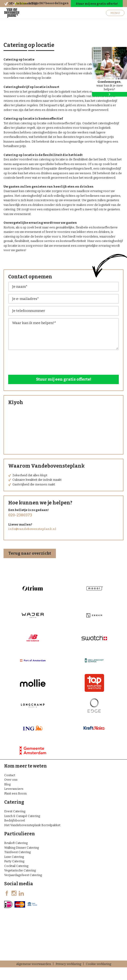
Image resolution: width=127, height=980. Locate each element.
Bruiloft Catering (16, 843)
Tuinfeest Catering (17, 852)
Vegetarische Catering (20, 870)
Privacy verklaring (68, 964)
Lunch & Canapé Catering (22, 816)
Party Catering (14, 861)
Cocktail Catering (16, 866)
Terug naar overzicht (30, 553)
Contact (10, 775)
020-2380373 (20, 515)
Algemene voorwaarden (34, 964)
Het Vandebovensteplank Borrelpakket (32, 825)
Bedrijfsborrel (15, 820)
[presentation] (44, 361)
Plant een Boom (15, 793)
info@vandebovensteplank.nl (32, 529)
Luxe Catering (14, 857)
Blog (7, 784)
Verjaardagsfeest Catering (23, 875)
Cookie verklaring (98, 964)
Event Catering (15, 811)
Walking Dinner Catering (22, 848)
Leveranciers (14, 789)
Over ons (11, 780)
